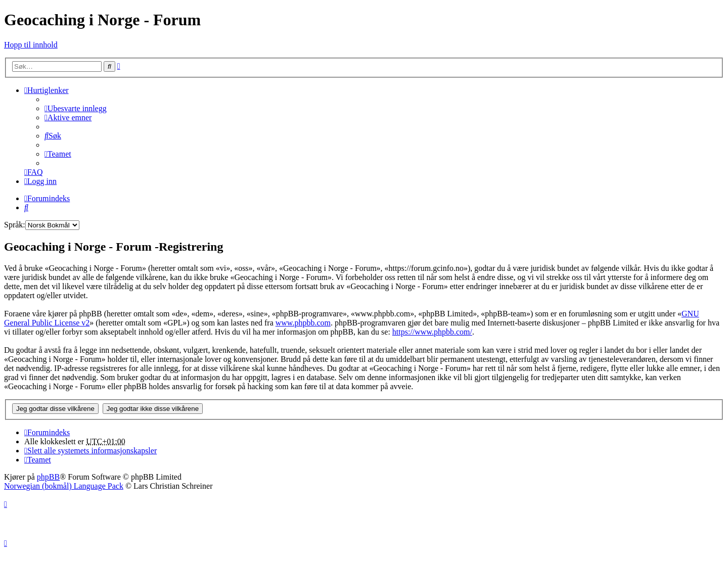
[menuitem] (76, 108)
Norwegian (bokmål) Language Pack (64, 486)
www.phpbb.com (303, 323)
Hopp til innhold (31, 45)
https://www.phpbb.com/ (432, 332)
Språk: (15, 225)
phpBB (48, 477)
